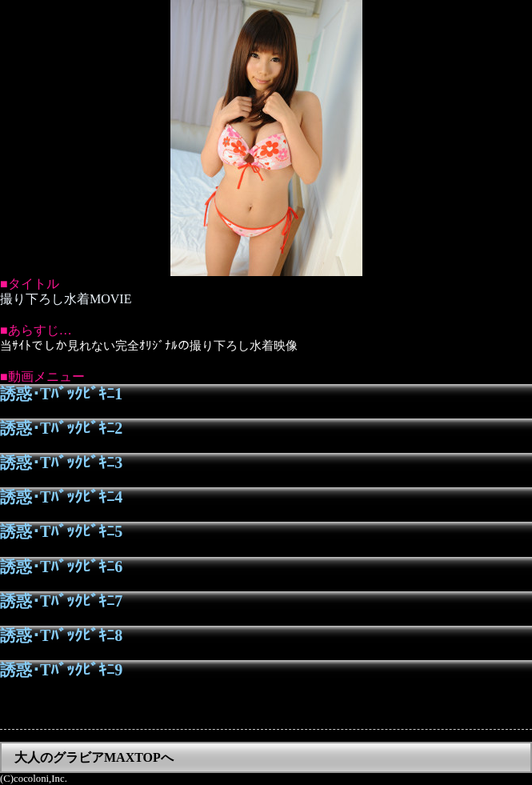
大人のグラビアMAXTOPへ (94, 757)
